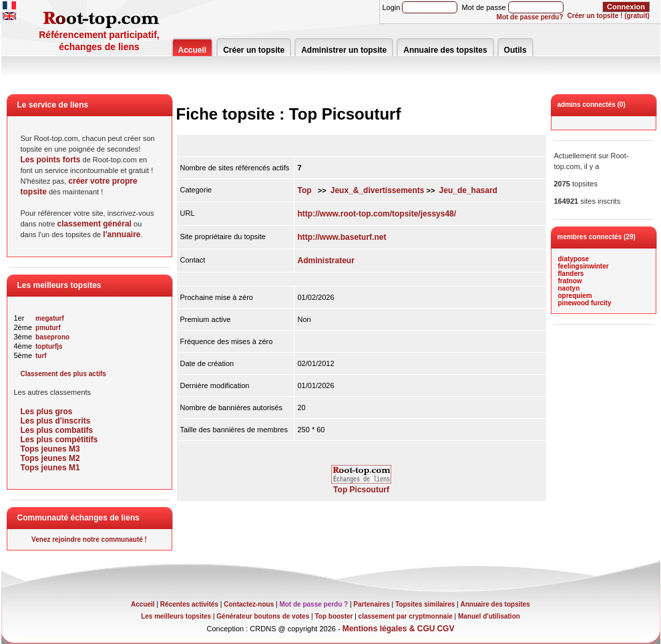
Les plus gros (47, 412)
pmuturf (48, 328)
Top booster (334, 616)
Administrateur (326, 261)
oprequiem (575, 296)
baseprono (52, 337)
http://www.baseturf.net (342, 237)
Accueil (193, 50)
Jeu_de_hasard (468, 190)
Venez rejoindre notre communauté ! (89, 539)
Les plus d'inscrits (56, 421)
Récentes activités (189, 604)
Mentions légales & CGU (389, 629)
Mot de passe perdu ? (313, 604)
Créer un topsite (254, 50)
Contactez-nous (249, 604)
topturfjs (49, 346)
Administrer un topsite (344, 50)
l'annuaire (122, 234)
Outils (515, 50)
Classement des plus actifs (63, 374)
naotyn (569, 288)
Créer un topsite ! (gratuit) (609, 16)
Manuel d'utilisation (489, 616)
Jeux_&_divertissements (378, 190)
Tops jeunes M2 (50, 458)
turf (41, 356)
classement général (94, 224)
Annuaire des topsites (445, 50)
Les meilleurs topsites (176, 616)
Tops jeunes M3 (50, 449)
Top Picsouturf (361, 486)
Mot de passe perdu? (530, 17)
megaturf (50, 318)
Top (305, 190)
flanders (571, 274)
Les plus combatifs (57, 430)
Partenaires (371, 604)
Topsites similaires (425, 604)
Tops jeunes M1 (50, 468)
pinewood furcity (585, 303)
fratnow (570, 281)
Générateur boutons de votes (263, 616)
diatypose (574, 259)
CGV (445, 629)
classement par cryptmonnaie (406, 616)
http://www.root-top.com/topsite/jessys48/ (377, 214)
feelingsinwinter (584, 266)
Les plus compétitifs (59, 440)
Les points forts (51, 160)
